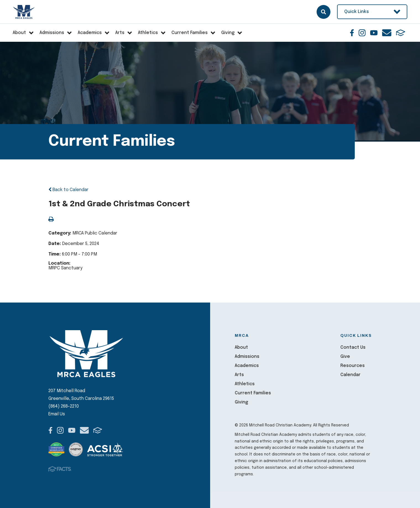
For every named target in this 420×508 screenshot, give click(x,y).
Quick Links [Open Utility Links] (372, 12)
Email (387, 33)
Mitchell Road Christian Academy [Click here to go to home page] (24, 12)
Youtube (374, 33)
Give (345, 357)
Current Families (253, 393)
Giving (241, 402)
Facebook (352, 33)
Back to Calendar (68, 190)
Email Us (57, 414)
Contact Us (353, 347)
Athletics (245, 384)
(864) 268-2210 (64, 406)
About (241, 347)
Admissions (247, 357)
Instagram (362, 33)
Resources (353, 366)
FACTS (401, 33)
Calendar (350, 375)
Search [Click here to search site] (324, 12)
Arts (239, 375)
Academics (247, 366)
